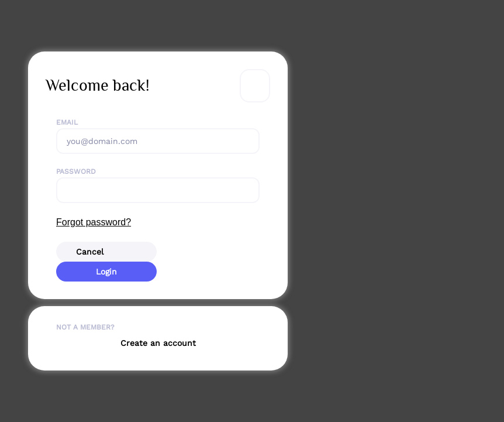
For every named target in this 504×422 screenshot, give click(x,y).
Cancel (90, 252)
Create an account (158, 343)
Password (76, 171)
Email (67, 122)
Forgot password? (94, 222)
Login (106, 272)
